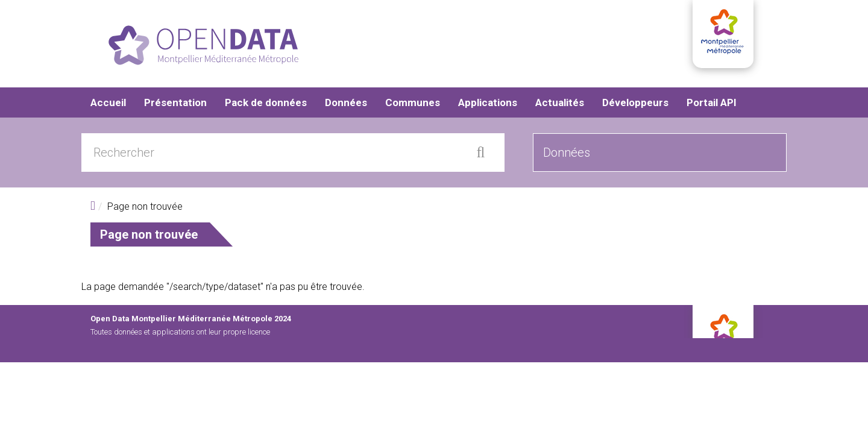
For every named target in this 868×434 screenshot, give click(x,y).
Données (346, 102)
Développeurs (635, 102)
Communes (413, 102)
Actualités (560, 102)
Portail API (712, 102)
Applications (488, 102)
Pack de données (266, 102)
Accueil (108, 102)
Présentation (175, 102)
